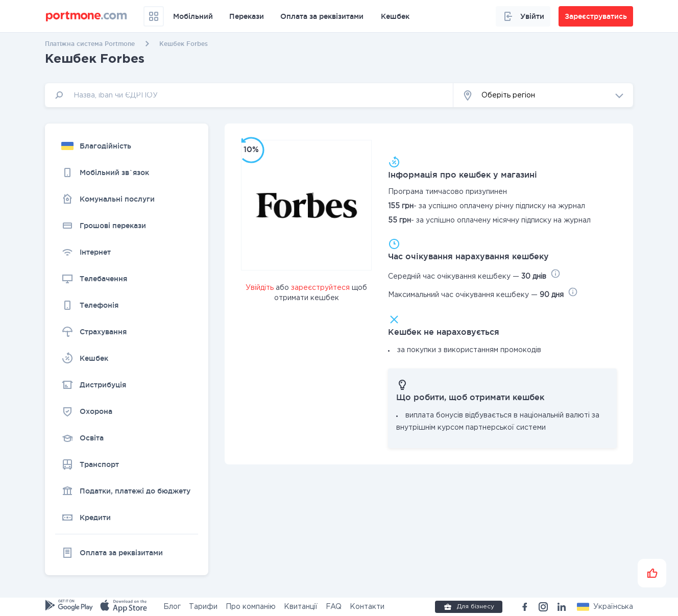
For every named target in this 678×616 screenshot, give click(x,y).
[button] (543, 95)
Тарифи (203, 607)
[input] (249, 95)
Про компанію (251, 607)
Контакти (367, 607)
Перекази (247, 16)
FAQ (334, 607)
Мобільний (193, 16)
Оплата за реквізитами (322, 16)
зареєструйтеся (320, 288)
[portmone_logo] (87, 16)
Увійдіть (260, 288)
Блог (172, 607)
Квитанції (301, 607)
